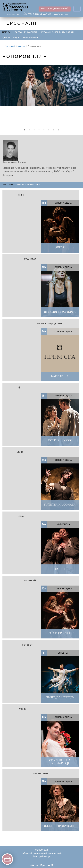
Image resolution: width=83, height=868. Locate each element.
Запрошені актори (26, 32)
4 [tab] (39, 130)
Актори (6, 32)
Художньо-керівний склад (57, 32)
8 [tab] (59, 130)
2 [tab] (29, 130)
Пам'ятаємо (30, 38)
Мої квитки (61, 15)
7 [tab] (54, 130)
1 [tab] (24, 130)
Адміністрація (10, 38)
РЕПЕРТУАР (13, 15)
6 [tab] (49, 130)
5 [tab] (44, 130)
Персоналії (10, 46)
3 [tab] (34, 130)
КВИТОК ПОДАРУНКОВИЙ (55, 9)
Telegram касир (40, 15)
